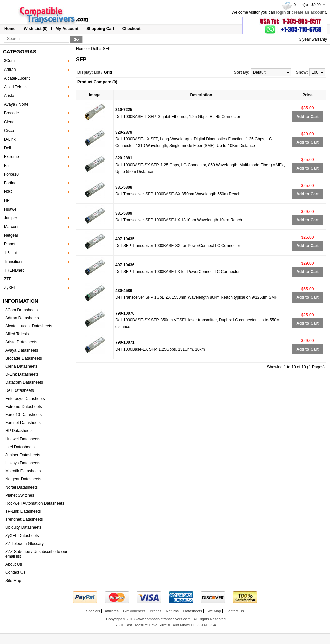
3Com (9, 61)
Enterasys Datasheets (25, 399)
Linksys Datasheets (23, 463)
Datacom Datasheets (24, 382)
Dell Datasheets (20, 390)
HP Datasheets (19, 431)
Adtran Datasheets (22, 318)
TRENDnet (14, 270)
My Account (67, 29)
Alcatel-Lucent (17, 78)
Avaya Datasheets (22, 350)
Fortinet (11, 183)
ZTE (8, 279)
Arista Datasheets (21, 342)
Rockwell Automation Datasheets (35, 503)
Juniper (11, 218)
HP (7, 200)
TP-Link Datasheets (23, 511)
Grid (108, 72)
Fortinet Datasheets (23, 423)
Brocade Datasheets (24, 358)
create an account (309, 12)
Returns (173, 611)
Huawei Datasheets (23, 439)
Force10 (11, 174)
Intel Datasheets (20, 447)
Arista (9, 96)
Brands (155, 611)
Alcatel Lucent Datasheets (29, 326)
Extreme (12, 157)
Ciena (9, 122)
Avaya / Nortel (17, 104)
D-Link (10, 139)
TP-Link (11, 253)
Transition (13, 262)
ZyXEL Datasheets (22, 536)
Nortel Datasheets (22, 487)
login (281, 12)
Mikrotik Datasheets (23, 471)
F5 (6, 166)
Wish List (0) (35, 29)
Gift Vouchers (134, 611)
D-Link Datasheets (22, 374)
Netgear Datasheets (23, 479)
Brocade (12, 113)
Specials (93, 611)
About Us (14, 564)
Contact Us (15, 572)
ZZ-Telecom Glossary (25, 544)
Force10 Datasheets (24, 415)
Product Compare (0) (97, 82)
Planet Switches (20, 495)
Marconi (11, 227)
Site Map (13, 581)
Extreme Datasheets (24, 407)
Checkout (132, 29)
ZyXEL (10, 288)
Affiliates (111, 611)
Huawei (11, 209)
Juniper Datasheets (23, 455)
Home (10, 29)
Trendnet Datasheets (24, 519)
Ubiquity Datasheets (23, 527)
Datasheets (193, 611)
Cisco (9, 131)
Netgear (11, 235)
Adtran (10, 70)
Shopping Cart (100, 29)
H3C (8, 192)
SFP (106, 49)
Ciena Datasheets (21, 366)
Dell (8, 148)
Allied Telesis (16, 87)
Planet (10, 244)
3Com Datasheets (22, 310)
